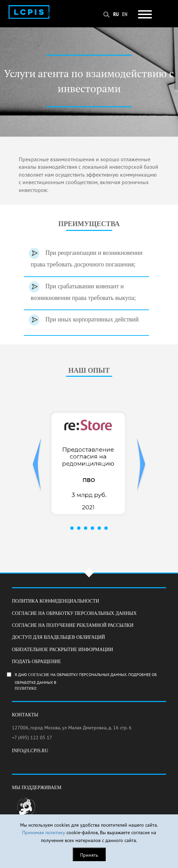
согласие (39, 675)
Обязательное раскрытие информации (63, 650)
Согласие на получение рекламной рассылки (73, 625)
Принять (89, 855)
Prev (37, 465)
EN (125, 14)
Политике (26, 688)
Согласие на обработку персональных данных (74, 613)
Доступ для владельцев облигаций (58, 637)
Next (141, 465)
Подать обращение (36, 662)
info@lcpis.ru (30, 751)
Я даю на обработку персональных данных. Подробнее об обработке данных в (93, 681)
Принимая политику (44, 832)
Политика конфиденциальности (56, 601)
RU (116, 14)
